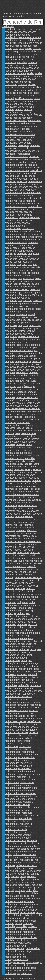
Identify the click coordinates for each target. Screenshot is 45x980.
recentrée (33, 242)
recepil (24, 273)
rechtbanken (29, 915)
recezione (10, 597)
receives (23, 62)
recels (36, 93)
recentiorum (23, 209)
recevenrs (37, 514)
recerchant (30, 392)
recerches (10, 397)
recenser (23, 151)
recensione (22, 168)
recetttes (21, 444)
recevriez (10, 580)
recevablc (23, 489)
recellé (28, 87)
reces (37, 403)
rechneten (29, 901)
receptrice (10, 353)
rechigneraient (12, 882)
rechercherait (27, 782)
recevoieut (10, 547)
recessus (10, 433)
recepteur (10, 314)
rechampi (10, 605)
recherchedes (12, 763)
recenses (37, 159)
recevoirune (35, 558)
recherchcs (22, 755)
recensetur (20, 162)
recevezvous (24, 536)
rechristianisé (12, 912)
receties (31, 436)
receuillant (10, 456)
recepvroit (24, 384)
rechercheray (26, 785)
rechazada (35, 705)
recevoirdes (23, 552)
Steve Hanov (29, 979)
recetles (26, 439)
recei (15, 49)
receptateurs (31, 306)
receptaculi (11, 298)
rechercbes (11, 732)
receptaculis (23, 298)
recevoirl (9, 555)
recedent (20, 32)
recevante (10, 511)
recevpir (9, 569)
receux (8, 483)
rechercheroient (13, 796)
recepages (10, 253)
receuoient (22, 467)
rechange (29, 611)
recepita (17, 284)
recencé (28, 109)
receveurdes (11, 528)
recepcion (22, 253)
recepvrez (31, 381)
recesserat (34, 408)
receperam (27, 262)
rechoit (8, 907)
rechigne (34, 874)
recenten (9, 198)
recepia (16, 273)
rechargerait (24, 652)
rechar (19, 630)
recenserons (11, 159)
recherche (34, 755)
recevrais (31, 572)
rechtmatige (11, 943)
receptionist (11, 328)
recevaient (22, 500)
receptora (28, 342)
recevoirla (20, 555)
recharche (28, 630)
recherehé (35, 849)
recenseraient (24, 154)
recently (18, 220)
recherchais (11, 744)
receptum (10, 356)
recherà (37, 857)
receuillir (21, 461)
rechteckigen (12, 921)
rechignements (28, 876)
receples (33, 287)
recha (25, 602)
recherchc (10, 755)
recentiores (11, 206)
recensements (12, 140)
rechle (25, 893)
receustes (19, 480)
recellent (22, 85)
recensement (12, 137)
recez (38, 594)
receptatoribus (26, 309)
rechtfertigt (28, 932)
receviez (19, 539)
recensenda (11, 143)
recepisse (19, 276)
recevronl (30, 583)
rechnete (18, 901)
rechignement (12, 876)
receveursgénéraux (26, 530)
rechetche (25, 860)
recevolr (18, 564)
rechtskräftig (11, 971)
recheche (10, 721)
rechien (23, 868)
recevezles (11, 536)
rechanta (21, 622)
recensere (23, 157)
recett (8, 442)
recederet (10, 40)
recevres (28, 577)
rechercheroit (12, 799)
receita (8, 54)
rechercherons (27, 799)
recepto (9, 342)
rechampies (33, 605)
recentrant (37, 231)
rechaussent (28, 694)
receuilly (19, 464)
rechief (14, 868)
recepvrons (36, 384)
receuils (28, 464)
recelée (9, 101)
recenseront (25, 159)
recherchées (24, 838)
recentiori (22, 206)
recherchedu (27, 763)
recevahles (22, 497)
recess (26, 406)
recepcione (34, 253)
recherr (9, 857)
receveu (9, 525)
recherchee (11, 768)
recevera (9, 519)
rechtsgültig (11, 965)
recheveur (21, 865)
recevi (34, 536)
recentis (34, 209)
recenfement (11, 115)
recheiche (10, 724)
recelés (27, 101)
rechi (7, 868)
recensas (10, 126)
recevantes (22, 511)
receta (24, 433)
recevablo (22, 494)
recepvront (10, 386)
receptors (10, 350)
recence (28, 104)
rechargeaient (12, 638)
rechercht (22, 829)
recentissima (12, 212)
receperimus (11, 267)
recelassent (19, 71)
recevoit (29, 561)
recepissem (31, 276)
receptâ (19, 361)
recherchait (24, 744)
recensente (11, 148)
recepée (9, 389)
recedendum (35, 29)
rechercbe (20, 730)
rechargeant (24, 641)
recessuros (22, 431)
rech (19, 602)
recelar (35, 68)
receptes (28, 312)
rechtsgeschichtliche (16, 957)
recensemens (28, 134)
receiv (34, 54)
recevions (29, 539)
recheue (9, 863)
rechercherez (12, 791)
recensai (23, 121)
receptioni (23, 325)
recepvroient (11, 384)
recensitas (33, 173)
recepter (18, 312)
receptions (23, 328)
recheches (21, 721)
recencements (27, 107)
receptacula (36, 295)
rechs (39, 912)
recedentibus (12, 37)
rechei (38, 721)
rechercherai (11, 780)
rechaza (36, 702)
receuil (29, 453)
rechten (32, 921)
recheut (27, 863)
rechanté (32, 624)
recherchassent (13, 752)
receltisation (28, 96)
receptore (10, 345)
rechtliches (22, 940)
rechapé (31, 627)
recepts (20, 353)
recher (26, 727)
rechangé (10, 619)
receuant (21, 447)
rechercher (11, 777)
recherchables (27, 738)
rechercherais (12, 782)
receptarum (32, 303)
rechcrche (17, 719)
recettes (32, 442)
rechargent (27, 647)
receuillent (10, 458)
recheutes (10, 865)
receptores (34, 345)
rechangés (10, 622)
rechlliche (34, 893)
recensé (9, 190)
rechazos (31, 713)
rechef (30, 721)
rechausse (37, 691)
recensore (22, 181)
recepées (19, 389)
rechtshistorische (14, 968)
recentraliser (11, 231)
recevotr (38, 564)
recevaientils (35, 500)
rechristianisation (14, 910)
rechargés (23, 666)
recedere (24, 37)
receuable (10, 447)
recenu (8, 248)
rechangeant (23, 613)
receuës (33, 483)
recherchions (12, 818)
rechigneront (25, 885)
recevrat (29, 575)
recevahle (10, 497)
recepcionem (12, 256)
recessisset (11, 425)
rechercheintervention (16, 774)
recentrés (22, 245)
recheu (35, 860)
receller (32, 85)
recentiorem (34, 204)
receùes (9, 600)
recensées (30, 190)
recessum (10, 431)
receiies (37, 49)
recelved (9, 98)
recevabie (34, 486)
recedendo (22, 29)
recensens (24, 145)
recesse (34, 406)
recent (19, 193)
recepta (26, 292)
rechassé (36, 672)
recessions (34, 420)
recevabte (34, 494)
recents (31, 245)
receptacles (23, 295)
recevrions (21, 580)
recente (27, 193)
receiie (29, 49)
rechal (32, 602)
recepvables (24, 367)
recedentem (11, 35)
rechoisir (35, 904)
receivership (11, 62)
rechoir (26, 904)
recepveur (10, 372)
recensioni (24, 170)
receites (26, 54)
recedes (20, 40)
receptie (34, 317)
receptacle (10, 295)
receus (19, 475)
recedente (31, 32)
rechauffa (10, 677)
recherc (34, 727)
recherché (26, 835)
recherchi (22, 816)
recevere (19, 519)
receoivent (10, 251)
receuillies (10, 461)
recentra (27, 220)
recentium (24, 217)
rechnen (9, 899)
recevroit (20, 583)
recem (35, 101)
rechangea (10, 613)
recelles (9, 87)
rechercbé (23, 732)
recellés (37, 87)
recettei (23, 442)
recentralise (28, 229)
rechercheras (12, 785)
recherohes (30, 854)
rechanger (23, 616)
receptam (10, 303)
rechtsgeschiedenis (15, 962)
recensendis (24, 143)
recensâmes (22, 187)
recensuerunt (35, 181)
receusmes (29, 475)
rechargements (13, 647)
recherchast (28, 752)
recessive (10, 428)
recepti (31, 314)
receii (22, 49)
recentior (30, 201)
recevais (18, 503)
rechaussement (13, 694)
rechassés (22, 674)
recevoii (30, 547)
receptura (21, 356)
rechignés (10, 893)
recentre (22, 234)
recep (20, 251)
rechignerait (11, 885)
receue (8, 450)
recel (17, 65)
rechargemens (12, 644)
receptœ (36, 361)
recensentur (11, 151)
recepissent (11, 278)
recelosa (18, 93)
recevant (30, 508)
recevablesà (35, 492)
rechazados (36, 708)
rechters (32, 926)
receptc (39, 309)
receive (30, 57)
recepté (27, 361)
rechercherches (13, 788)
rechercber (32, 730)
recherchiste (26, 818)
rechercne (34, 843)
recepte (9, 312)
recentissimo (12, 217)
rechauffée (33, 683)
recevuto (30, 588)
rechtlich (9, 937)
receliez (9, 82)
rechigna (32, 868)
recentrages (23, 223)
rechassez (10, 672)
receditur (9, 46)
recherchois (26, 824)
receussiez (33, 478)
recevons (28, 564)
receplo (25, 289)
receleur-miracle (23, 76)
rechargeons (11, 649)
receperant (11, 265)
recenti (38, 198)
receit (40, 51)
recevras (19, 575)
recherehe (32, 846)
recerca (19, 392)
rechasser (21, 669)
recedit (38, 43)
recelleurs (19, 87)
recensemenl (26, 132)
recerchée (20, 400)
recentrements (12, 237)
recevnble (20, 541)
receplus (9, 292)
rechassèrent (23, 672)
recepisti (20, 281)
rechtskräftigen (26, 971)
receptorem (22, 345)
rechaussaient (27, 688)
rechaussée (23, 699)
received (9, 60)
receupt (9, 472)
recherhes (32, 852)
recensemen (11, 132)
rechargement (28, 644)
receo (16, 248)
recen (21, 104)
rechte (39, 915)
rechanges (34, 616)
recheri (8, 854)
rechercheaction (26, 757)
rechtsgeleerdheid (14, 954)
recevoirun (23, 558)
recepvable (11, 367)
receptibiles (11, 317)
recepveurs (22, 372)
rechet (16, 860)
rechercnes (11, 846)
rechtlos (33, 940)
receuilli (21, 458)
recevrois (10, 583)
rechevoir (32, 865)
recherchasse (25, 749)
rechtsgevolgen (34, 962)
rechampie (21, 605)
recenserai (10, 154)
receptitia (10, 331)
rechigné (9, 890)
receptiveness (12, 334)
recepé (31, 386)
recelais (9, 68)
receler (30, 73)
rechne (31, 896)
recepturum (23, 359)
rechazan (10, 710)
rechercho (25, 821)
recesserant (22, 408)
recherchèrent (12, 835)
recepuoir (34, 364)
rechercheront (12, 802)
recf (14, 602)
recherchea (11, 757)
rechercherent (29, 788)
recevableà (11, 494)
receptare (21, 303)
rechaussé (10, 699)
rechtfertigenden (13, 932)
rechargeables (12, 636)
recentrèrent (11, 242)
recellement (11, 85)
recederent (35, 37)
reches (8, 860)
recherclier (10, 843)
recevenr (27, 514)
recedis (30, 43)
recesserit (22, 411)
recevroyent (33, 586)
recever (29, 516)
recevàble (10, 591)
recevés (20, 591)
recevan (33, 505)
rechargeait (11, 641)
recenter (19, 198)
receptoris (34, 348)
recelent (22, 73)
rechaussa (35, 685)
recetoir (35, 439)
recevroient (33, 580)
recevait (28, 503)
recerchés (10, 403)
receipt (23, 51)
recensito (30, 176)
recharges (10, 658)
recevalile (23, 505)
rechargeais (26, 638)
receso (18, 406)
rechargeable (33, 633)
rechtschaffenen (13, 951)
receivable (10, 57)
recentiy (9, 220)
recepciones (26, 256)
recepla (35, 284)
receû (17, 600)
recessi (19, 414)
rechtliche (20, 937)
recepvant (10, 370)
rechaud (33, 674)
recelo (8, 90)
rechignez (10, 888)
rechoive (17, 907)
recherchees (24, 768)
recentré (23, 242)
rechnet (9, 901)
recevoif (21, 547)
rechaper (22, 627)
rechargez (22, 658)
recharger (24, 649)
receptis (34, 328)
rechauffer (10, 683)
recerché (9, 400)
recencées (10, 112)
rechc (26, 716)
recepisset (23, 278)
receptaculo (11, 301)
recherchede (24, 760)
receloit (27, 90)
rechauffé (21, 683)
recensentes (24, 148)
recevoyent (11, 566)
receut (28, 480)
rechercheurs (25, 813)
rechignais (24, 871)
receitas (17, 54)
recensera (34, 151)
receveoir (20, 516)
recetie (22, 436)
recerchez (21, 397)
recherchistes (12, 821)
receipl (16, 51)
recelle (28, 82)
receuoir (32, 467)
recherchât (26, 832)
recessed (10, 408)
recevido (9, 539)
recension (10, 168)
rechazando (22, 710)
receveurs (10, 530)
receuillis (30, 461)
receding (21, 43)
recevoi (37, 541)
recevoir (18, 550)
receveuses (23, 533)
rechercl (22, 840)
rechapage (10, 627)
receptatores (11, 309)
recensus (10, 187)
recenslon (34, 179)
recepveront (34, 370)
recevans (19, 508)
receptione (10, 323)
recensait (21, 123)
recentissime (26, 212)
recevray (9, 577)
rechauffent (27, 680)
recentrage (11, 223)
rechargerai (11, 652)
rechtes (22, 929)
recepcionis (11, 259)
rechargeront (26, 655)
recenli (30, 115)
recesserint (11, 411)
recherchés (11, 840)
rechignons (22, 888)
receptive (30, 331)
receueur (27, 450)
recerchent (20, 395)
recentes (29, 198)
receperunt (32, 270)
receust (9, 480)
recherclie (32, 840)
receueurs (10, 453)
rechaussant (24, 691)
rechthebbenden (27, 935)
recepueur (10, 364)
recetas (32, 433)
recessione (22, 420)
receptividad (27, 334)
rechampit (10, 611)
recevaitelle (11, 505)
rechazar (33, 710)
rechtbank (16, 915)
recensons (10, 181)
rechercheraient (27, 780)
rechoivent (28, 907)
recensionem (35, 168)
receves (32, 522)
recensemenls (12, 134)
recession (10, 420)
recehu (8, 49)
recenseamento (33, 126)
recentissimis (25, 215)
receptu (29, 353)
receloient (17, 90)
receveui (19, 525)
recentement (11, 195)
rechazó (9, 716)
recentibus (20, 201)
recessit (34, 425)
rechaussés (25, 702)
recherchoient (12, 824)
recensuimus (21, 184)
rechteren (28, 924)
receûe (24, 600)
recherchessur (12, 810)
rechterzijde (11, 929)
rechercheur (11, 813)
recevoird (28, 550)
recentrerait (22, 240)
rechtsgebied (29, 951)
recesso (20, 428)
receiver (19, 60)
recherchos (11, 829)
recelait (18, 68)
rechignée (20, 890)
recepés (29, 389)
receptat (19, 306)
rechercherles (29, 793)
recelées (18, 101)
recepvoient (22, 375)
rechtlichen (31, 937)
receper (17, 262)
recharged (36, 641)
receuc (30, 447)
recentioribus (35, 206)
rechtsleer (26, 973)
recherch (21, 735)
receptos (33, 350)
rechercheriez (27, 791)
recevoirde (10, 552)
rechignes (37, 885)
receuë (24, 483)
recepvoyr (32, 378)
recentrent (26, 237)
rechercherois (29, 796)
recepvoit (10, 378)
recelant (26, 68)
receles (38, 73)
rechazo (22, 713)
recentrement (35, 234)
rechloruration (12, 896)
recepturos (10, 359)
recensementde (28, 137)
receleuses (22, 79)
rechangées (34, 619)
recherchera (23, 777)
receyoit (30, 594)
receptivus (34, 339)
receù (27, 597)
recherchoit (11, 827)
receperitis (20, 270)
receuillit (9, 464)
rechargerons (12, 655)
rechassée (10, 674)
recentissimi (11, 215)
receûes (33, 600)
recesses (10, 414)
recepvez (34, 372)
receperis (35, 267)
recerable (10, 392)
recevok (9, 564)
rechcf (33, 716)
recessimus (29, 417)
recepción (23, 259)
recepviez (10, 375)
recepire (9, 276)
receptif (9, 320)
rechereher (11, 849)
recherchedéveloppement (18, 766)
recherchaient (24, 741)
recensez (22, 165)
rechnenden (21, 899)
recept (18, 292)
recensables (11, 121)
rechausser (11, 696)
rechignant (10, 874)
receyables (11, 594)
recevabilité (11, 489)
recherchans (11, 746)
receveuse (10, 533)
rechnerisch (34, 899)
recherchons (24, 827)
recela (23, 65)
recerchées (32, 400)
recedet (29, 40)
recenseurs (11, 165)
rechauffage (22, 677)
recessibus (29, 414)
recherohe (18, 854)
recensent (35, 145)
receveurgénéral (27, 528)
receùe (35, 597)
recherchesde (32, 807)
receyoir (21, 594)
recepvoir (34, 375)
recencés (21, 112)
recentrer (37, 237)
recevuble (20, 588)
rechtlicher (10, 940)
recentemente (26, 195)
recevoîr (31, 566)
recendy (31, 112)
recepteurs (21, 314)
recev (8, 486)
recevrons (10, 586)
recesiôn (9, 406)
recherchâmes (12, 832)
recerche (9, 395)
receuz (16, 483)
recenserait (11, 157)
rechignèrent (35, 888)
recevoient (32, 544)
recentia (9, 201)
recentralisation (13, 229)
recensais (10, 123)
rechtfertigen (33, 929)
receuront (10, 475)
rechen (8, 727)
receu (29, 444)
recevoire (35, 552)
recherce (33, 732)
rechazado (23, 708)
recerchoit (33, 397)
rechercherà (11, 804)
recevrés (9, 588)
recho (18, 904)
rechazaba (10, 705)
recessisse (10, 422)
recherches (24, 804)
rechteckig (10, 918)
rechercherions (13, 793)
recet (18, 433)
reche (39, 719)
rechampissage (25, 608)
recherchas (11, 749)
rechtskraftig (30, 968)
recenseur (32, 162)
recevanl (9, 508)
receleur (9, 76)
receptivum (22, 339)
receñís (20, 597)
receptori (9, 348)
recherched (11, 760)
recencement (12, 107)
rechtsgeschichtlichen (16, 960)
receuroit (38, 472)
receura (18, 472)
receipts (32, 51)
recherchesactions (15, 807)
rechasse (10, 669)
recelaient (32, 65)
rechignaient (11, 871)
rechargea (20, 633)
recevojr (38, 561)
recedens (10, 32)
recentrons (35, 240)
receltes (17, 96)
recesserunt (35, 411)
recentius (35, 217)
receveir (17, 514)
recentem (36, 193)
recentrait (23, 226)
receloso (27, 93)
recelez (32, 79)
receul (36, 464)
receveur (28, 525)
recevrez (38, 577)
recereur (20, 403)
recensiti (9, 176)
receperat (22, 265)
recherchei (32, 771)
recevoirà (10, 561)
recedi (37, 40)
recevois (20, 561)
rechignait (35, 871)
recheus (18, 863)
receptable (36, 292)
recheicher (21, 724)
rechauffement (12, 680)
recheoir (17, 727)
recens (8, 118)
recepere (32, 265)
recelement (11, 73)
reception (37, 320)
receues (17, 450)
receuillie (30, 458)
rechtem (23, 921)
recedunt (27, 46)
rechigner (22, 879)
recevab (23, 486)
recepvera (21, 370)
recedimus (10, 43)
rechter (18, 924)
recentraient (11, 226)
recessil (18, 417)
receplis (17, 289)
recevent (9, 516)
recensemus (27, 140)
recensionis (36, 170)
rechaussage (12, 688)
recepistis (30, 281)
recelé (37, 98)
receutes (36, 480)
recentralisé (25, 231)
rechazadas (11, 708)
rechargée (35, 663)
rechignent (10, 879)
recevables (22, 492)
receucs (38, 447)
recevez (34, 533)
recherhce (10, 852)
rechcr (8, 719)
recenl (22, 115)
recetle (17, 439)
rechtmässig (24, 943)
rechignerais (27, 882)
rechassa (34, 666)
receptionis (35, 325)
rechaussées (12, 702)
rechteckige (23, 918)
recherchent (35, 774)
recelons (36, 90)
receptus (9, 361)
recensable (28, 118)
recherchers (27, 802)
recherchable (12, 738)
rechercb (9, 730)
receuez (20, 453)
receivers (29, 60)
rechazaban (23, 705)
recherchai (10, 741)
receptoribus (21, 348)
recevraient (20, 572)
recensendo (11, 145)
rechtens (9, 924)
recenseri (34, 157)
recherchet (26, 810)
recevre (19, 577)
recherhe (21, 852)
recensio (32, 165)
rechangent (11, 616)
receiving (33, 62)
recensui (9, 184)
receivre (9, 65)
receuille (21, 456)
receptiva (20, 331)
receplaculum (12, 287)
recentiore (22, 204)
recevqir (18, 569)
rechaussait (11, 691)
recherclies (22, 843)
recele (29, 71)
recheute (37, 863)
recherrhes (19, 857)
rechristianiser (31, 910)
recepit (8, 284)
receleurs (37, 76)
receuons (19, 469)
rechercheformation (15, 771)
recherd (21, 846)
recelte (8, 96)
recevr (27, 569)
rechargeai (26, 636)
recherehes (23, 849)
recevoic (9, 544)
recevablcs (34, 489)
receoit (31, 248)
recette (15, 442)
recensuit (34, 184)
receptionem (23, 323)
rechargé (24, 663)
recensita (22, 173)
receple (24, 287)
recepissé (10, 281)
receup (28, 469)
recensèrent (35, 187)
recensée (19, 190)
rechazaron (11, 713)
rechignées (32, 890)
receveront (22, 522)
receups (37, 469)
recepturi (31, 356)
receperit (9, 270)
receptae (38, 301)
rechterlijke (22, 926)
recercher (32, 395)
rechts (24, 946)
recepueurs (22, 364)
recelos (9, 93)
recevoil (9, 550)
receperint (24, 267)
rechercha (31, 735)
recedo (18, 46)
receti (15, 436)
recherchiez (34, 816)
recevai (32, 497)
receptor (18, 342)
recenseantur (12, 129)
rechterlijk (10, 926)
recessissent (23, 422)
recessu (29, 428)
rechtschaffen (33, 948)
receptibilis (23, 317)
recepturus (35, 359)
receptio (27, 320)
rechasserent (33, 669)
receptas (9, 306)
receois (23, 248)
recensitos (10, 179)
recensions (11, 173)
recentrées (10, 245)
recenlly (38, 115)
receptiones (11, 325)
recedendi (10, 29)
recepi (8, 273)
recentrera (10, 240)
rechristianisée (27, 912)
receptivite (23, 336)
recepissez (35, 278)
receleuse (10, 79)
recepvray (20, 381)
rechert (29, 857)
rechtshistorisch (26, 965)
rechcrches (29, 719)
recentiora (10, 204)
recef (36, 46)
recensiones (11, 170)
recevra (35, 569)
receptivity (35, 336)
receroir (30, 403)
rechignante (23, 874)
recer (37, 389)
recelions (18, 82)
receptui (37, 353)
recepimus (34, 273)
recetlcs (9, 439)
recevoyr (22, 566)
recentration (11, 234)
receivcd (21, 57)
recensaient (34, 121)
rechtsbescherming (15, 948)
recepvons (21, 378)
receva (15, 486)
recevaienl (10, 500)
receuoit (9, 469)
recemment (11, 104)
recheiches (34, 724)
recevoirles (11, 558)
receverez (30, 519)
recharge (10, 633)
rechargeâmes (12, 660)
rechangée (21, 619)
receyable (30, 591)
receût (8, 602)
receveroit (10, 522)
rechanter (22, 624)
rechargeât (27, 660)
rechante (31, 622)
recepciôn (34, 259)
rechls (23, 896)
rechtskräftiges (13, 973)
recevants (34, 511)
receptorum (22, 350)
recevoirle (31, 555)
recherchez (11, 816)
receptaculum (25, 301)
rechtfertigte (11, 935)
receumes (10, 467)
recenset (9, 162)
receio (8, 51)
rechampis (10, 608)
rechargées (11, 666)
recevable (10, 492)
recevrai (9, 572)
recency (19, 109)
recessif (9, 417)
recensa (17, 118)
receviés (9, 541)
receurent (27, 472)
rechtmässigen (13, 946)
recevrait (9, 575)
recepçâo (22, 386)
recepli (8, 289)
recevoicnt (20, 544)
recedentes (24, 35)
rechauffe (34, 677)
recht (7, 915)
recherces (10, 735)
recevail (9, 503)
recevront (21, 586)
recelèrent (28, 98)
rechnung (10, 904)
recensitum (22, 179)
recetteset (10, 444)
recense (19, 126)
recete (8, 436)
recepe (8, 262)
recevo (29, 541)
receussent (21, 478)
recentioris (10, 209)
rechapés (10, 630)
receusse (10, 478)
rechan (20, 611)
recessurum (35, 431)
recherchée (11, 838)
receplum (35, 289)
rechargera (36, 649)
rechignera (33, 879)
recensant (31, 123)
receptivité (10, 339)
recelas (9, 71)
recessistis (23, 425)
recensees (25, 129)
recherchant (25, 746)
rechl (18, 893)
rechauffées (11, 685)
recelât (18, 98)
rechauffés (24, 685)
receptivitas (11, 336)
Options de (8, 26)
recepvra (9, 381)
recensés (10, 193)
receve (8, 514)
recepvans (36, 367)
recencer (9, 109)
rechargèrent (12, 663)
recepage (28, 251)
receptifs (18, 320)
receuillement (33, 456)
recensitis (19, 176)
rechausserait (25, 696)
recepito (26, 284)
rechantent (10, 624)
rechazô (18, 716)
